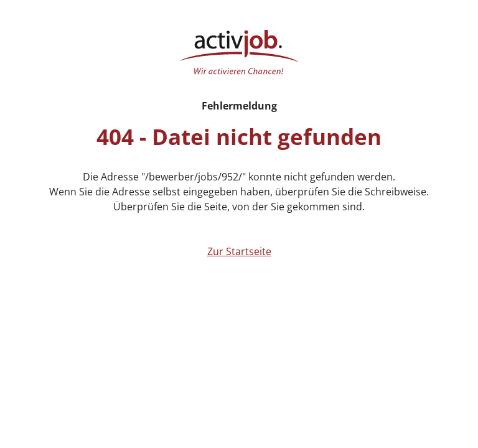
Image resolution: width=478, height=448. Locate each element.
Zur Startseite (239, 251)
